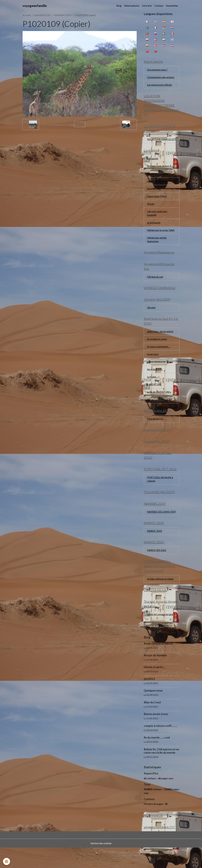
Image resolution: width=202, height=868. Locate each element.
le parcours (153, 364)
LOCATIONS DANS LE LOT (160, 143)
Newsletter (172, 6)
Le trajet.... (153, 387)
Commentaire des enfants (161, 78)
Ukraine (151, 317)
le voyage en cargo (157, 349)
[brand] (35, 6)
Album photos (132, 6)
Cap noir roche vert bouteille (157, 220)
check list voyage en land (160, 634)
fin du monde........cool (157, 757)
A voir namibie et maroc (158, 663)
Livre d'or (147, 6)
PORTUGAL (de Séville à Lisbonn (160, 492)
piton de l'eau (154, 195)
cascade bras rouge (158, 187)
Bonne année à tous (156, 734)
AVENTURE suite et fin (160, 411)
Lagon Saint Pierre (157, 203)
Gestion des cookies (101, 864)
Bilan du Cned (152, 722)
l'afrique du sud (155, 285)
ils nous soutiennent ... (159, 357)
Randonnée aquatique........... (161, 180)
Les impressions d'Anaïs (160, 85)
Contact (159, 6)
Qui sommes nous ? (157, 70)
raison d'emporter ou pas (160, 372)
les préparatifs (155, 380)
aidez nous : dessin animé (160, 341)
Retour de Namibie (155, 675)
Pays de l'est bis (156, 430)
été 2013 (149, 699)
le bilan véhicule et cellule (161, 598)
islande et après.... (155, 687)
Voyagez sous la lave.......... (160, 172)
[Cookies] (7, 861)
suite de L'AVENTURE (159, 403)
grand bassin (154, 230)
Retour (80, 124)
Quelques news (153, 710)
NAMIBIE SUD (42, 15)
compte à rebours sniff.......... (161, 746)
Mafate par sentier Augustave (157, 247)
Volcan (151, 210)
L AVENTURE (155, 395)
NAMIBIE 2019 (63, 15)
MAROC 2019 (155, 549)
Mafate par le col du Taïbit (161, 237)
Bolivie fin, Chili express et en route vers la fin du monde (161, 771)
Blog (119, 6)
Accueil (27, 15)
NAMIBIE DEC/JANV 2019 (159, 527)
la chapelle (153, 164)
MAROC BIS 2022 (157, 569)
